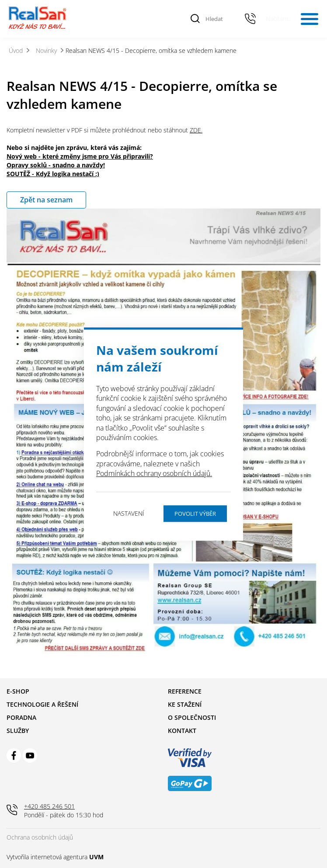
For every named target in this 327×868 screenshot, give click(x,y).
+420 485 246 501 (250, 19)
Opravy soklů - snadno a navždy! (56, 165)
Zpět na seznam (46, 200)
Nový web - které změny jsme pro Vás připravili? (80, 156)
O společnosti (192, 717)
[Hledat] (220, 19)
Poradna (21, 717)
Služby (18, 731)
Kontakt (182, 731)
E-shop (18, 691)
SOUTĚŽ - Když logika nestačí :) (53, 174)
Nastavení (129, 513)
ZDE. (196, 130)
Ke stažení (185, 704)
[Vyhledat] (195, 19)
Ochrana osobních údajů (40, 837)
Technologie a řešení (42, 704)
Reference (185, 691)
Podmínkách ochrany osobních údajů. (154, 473)
